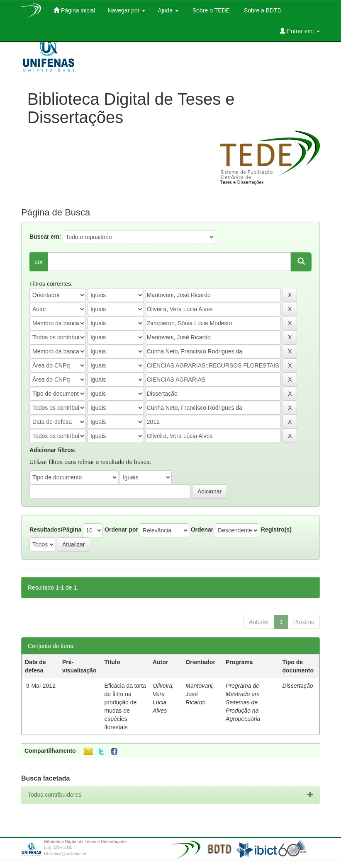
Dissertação (298, 686)
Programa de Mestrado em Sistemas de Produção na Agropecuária (243, 702)
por (39, 262)
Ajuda (168, 10)
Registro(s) (276, 530)
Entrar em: (300, 31)
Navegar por (126, 10)
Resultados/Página (55, 530)
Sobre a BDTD (262, 10)
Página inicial (74, 10)
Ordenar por (121, 530)
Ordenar (202, 530)
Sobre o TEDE (210, 10)
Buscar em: (45, 237)
